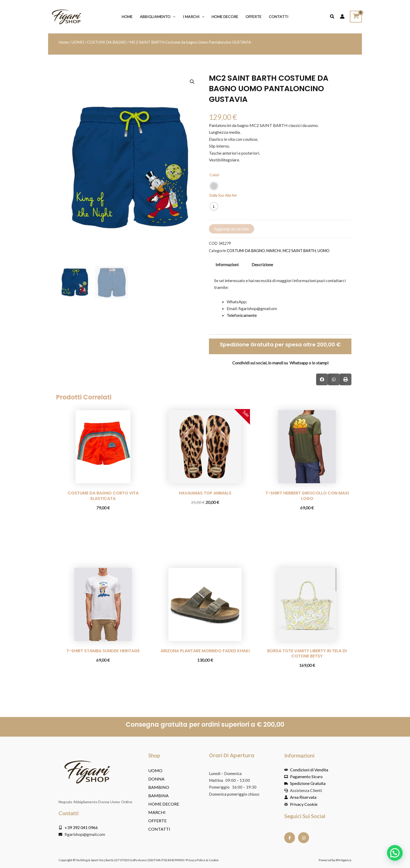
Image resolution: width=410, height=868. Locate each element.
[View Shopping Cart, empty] (356, 17)
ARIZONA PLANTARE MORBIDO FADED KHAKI (205, 651)
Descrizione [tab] (262, 264)
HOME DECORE (164, 804)
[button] (173, 17)
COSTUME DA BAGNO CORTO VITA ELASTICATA (103, 496)
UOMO (78, 42)
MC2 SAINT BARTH (299, 251)
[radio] (214, 186)
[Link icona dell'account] (342, 17)
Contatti (159, 829)
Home (64, 42)
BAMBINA (158, 796)
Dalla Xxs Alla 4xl (223, 196)
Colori (214, 175)
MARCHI (274, 251)
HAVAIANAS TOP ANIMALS (205, 493)
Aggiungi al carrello (232, 229)
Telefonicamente (242, 315)
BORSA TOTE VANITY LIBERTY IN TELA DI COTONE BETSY (307, 654)
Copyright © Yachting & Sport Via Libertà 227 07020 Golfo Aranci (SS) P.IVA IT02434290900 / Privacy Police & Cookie (139, 860)
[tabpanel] (280, 301)
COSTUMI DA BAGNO (107, 42)
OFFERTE (157, 821)
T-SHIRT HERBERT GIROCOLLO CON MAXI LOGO (307, 496)
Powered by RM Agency (335, 860)
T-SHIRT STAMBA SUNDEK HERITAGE (103, 651)
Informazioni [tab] (227, 264)
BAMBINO (159, 787)
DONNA (156, 779)
